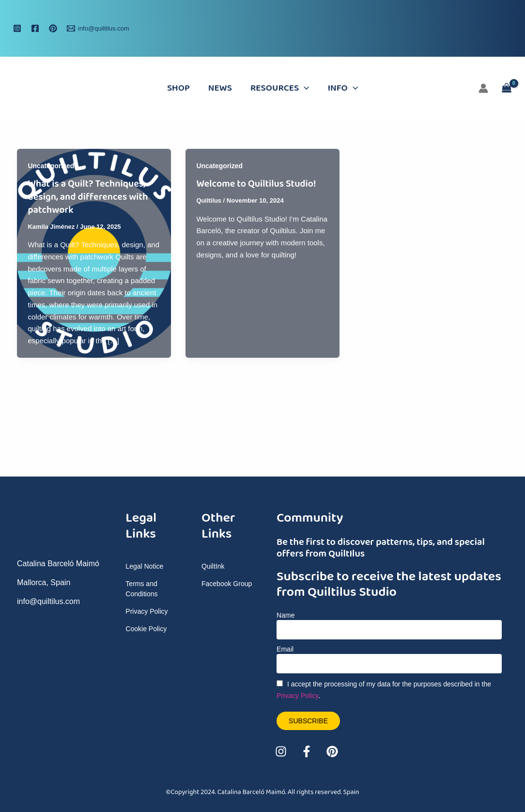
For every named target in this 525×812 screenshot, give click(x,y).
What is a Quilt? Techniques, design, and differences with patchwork (89, 196)
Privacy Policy (297, 696)
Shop (178, 88)
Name (286, 615)
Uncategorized (51, 166)
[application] (304, 88)
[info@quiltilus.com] (98, 28)
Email (285, 649)
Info (343, 88)
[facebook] (37, 28)
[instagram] (19, 28)
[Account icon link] (483, 88)
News (220, 88)
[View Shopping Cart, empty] (507, 88)
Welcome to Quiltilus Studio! (256, 184)
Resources (280, 88)
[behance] (54, 28)
